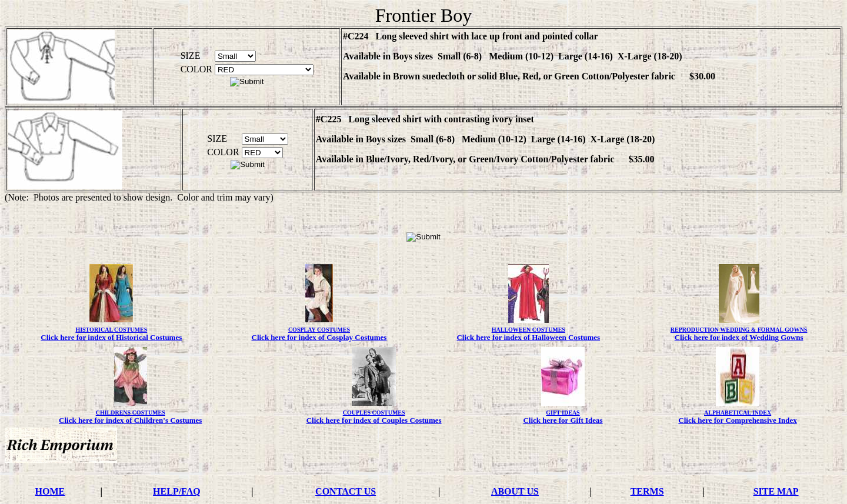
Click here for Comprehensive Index (738, 420)
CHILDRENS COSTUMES (131, 413)
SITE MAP (776, 491)
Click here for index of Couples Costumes (374, 420)
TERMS (647, 491)
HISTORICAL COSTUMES (111, 330)
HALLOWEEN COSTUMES (528, 330)
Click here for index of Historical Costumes (111, 337)
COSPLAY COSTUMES (319, 330)
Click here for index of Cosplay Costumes (319, 337)
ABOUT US (515, 491)
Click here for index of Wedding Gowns (739, 337)
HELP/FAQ (177, 491)
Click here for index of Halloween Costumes (528, 337)
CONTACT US (346, 491)
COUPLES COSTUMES (374, 413)
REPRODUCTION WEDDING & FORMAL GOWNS (739, 330)
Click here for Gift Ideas (563, 420)
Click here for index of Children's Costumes (130, 420)
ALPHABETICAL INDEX (738, 413)
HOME (50, 491)
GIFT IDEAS (563, 413)
